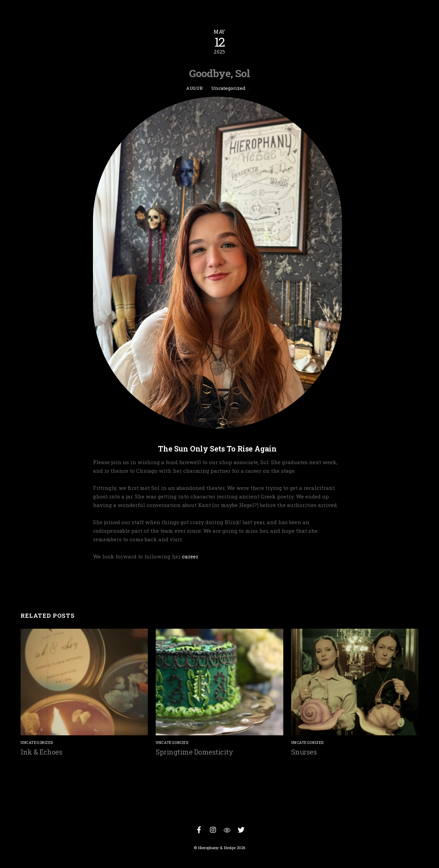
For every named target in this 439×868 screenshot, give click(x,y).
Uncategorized (228, 88)
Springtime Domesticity (194, 752)
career (190, 556)
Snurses (304, 752)
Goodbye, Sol (220, 73)
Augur (194, 88)
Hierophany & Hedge (217, 848)
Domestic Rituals (58, 583)
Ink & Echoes (41, 752)
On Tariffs (391, 583)
